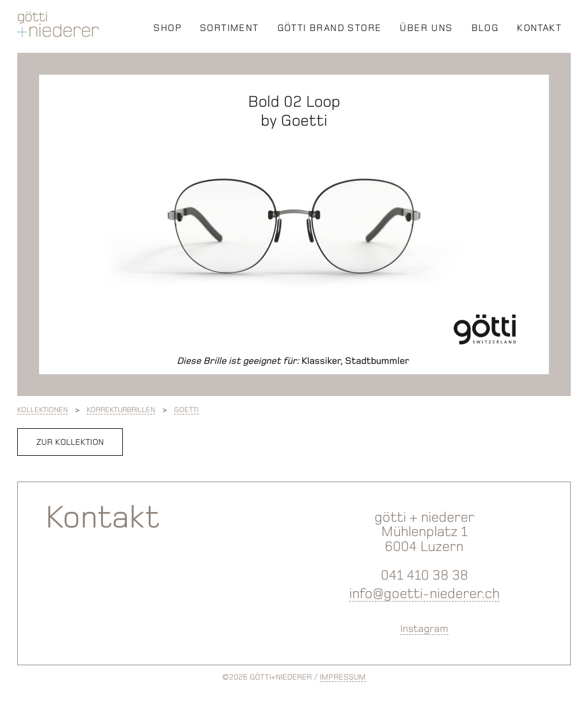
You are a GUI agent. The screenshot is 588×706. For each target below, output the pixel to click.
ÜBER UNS (426, 28)
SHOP (167, 28)
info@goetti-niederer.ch (424, 593)
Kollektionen (42, 410)
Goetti (186, 410)
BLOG (485, 28)
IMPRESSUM (343, 677)
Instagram (424, 629)
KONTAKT (539, 28)
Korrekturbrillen (121, 410)
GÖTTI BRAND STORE (330, 28)
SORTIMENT (229, 28)
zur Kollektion (70, 442)
